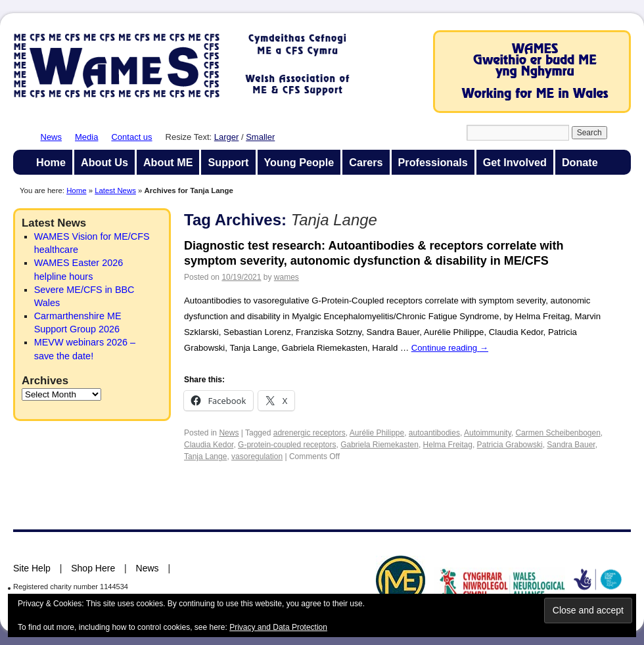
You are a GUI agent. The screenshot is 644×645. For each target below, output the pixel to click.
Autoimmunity (488, 433)
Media (86, 137)
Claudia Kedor (209, 445)
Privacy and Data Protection (278, 627)
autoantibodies (434, 433)
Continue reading (450, 348)
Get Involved (515, 162)
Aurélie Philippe (377, 433)
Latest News (115, 190)
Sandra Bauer (571, 445)
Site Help (32, 568)
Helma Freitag (448, 445)
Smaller (260, 137)
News (52, 137)
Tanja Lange (205, 456)
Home (51, 162)
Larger (227, 137)
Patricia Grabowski (510, 445)
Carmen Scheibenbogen (558, 433)
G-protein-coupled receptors (287, 445)
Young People (299, 162)
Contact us (131, 137)
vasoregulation (257, 456)
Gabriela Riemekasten (379, 445)
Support (228, 162)
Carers (366, 162)
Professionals (433, 162)
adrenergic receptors (310, 433)
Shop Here (93, 568)
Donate (580, 162)
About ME (168, 162)
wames (287, 277)
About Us (104, 162)
